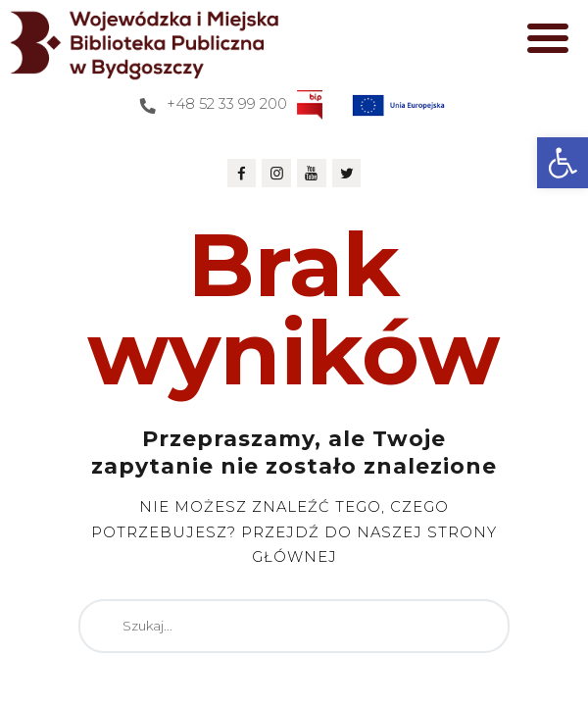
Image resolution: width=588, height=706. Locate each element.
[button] (563, 163)
